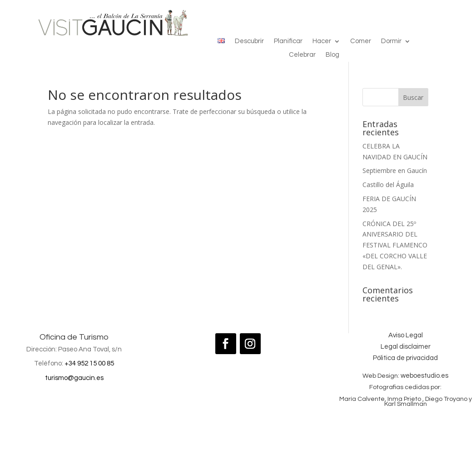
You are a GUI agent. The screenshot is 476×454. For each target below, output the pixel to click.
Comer (361, 41)
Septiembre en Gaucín (395, 170)
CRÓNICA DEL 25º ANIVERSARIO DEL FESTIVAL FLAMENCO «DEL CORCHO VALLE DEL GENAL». (395, 245)
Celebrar (302, 55)
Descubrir (249, 41)
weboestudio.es (424, 376)
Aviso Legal (406, 335)
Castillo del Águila (388, 185)
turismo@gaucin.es (74, 378)
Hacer (322, 41)
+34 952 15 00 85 (89, 363)
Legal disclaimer (406, 347)
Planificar (288, 41)
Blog (332, 55)
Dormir (391, 41)
